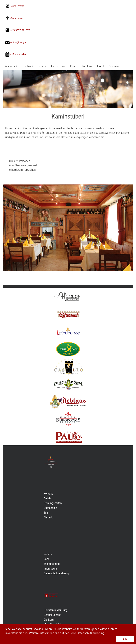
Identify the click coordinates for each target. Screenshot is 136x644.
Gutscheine (17, 18)
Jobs (47, 559)
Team (47, 513)
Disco (74, 66)
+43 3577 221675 (21, 30)
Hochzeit (28, 66)
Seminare (115, 66)
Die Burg (49, 620)
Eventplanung (52, 564)
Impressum (50, 568)
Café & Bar (58, 66)
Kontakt (48, 493)
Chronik (48, 517)
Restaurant (11, 66)
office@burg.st (19, 42)
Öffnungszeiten (53, 503)
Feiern (42, 66)
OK (125, 639)
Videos (48, 554)
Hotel (100, 66)
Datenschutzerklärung (57, 573)
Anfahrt (48, 498)
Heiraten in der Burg (56, 610)
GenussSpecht (52, 615)
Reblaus (87, 66)
